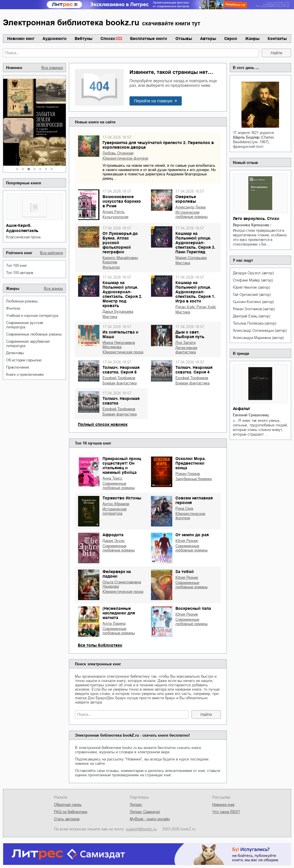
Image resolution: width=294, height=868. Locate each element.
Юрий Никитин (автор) (251, 287)
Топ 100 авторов (20, 273)
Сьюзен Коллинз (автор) (253, 302)
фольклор (111, 267)
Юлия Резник (187, 541)
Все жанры (53, 289)
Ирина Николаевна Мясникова (119, 345)
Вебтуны (84, 39)
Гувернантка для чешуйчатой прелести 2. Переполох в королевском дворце (158, 145)
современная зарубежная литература (28, 344)
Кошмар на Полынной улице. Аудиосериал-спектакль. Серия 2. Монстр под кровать (122, 294)
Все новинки (52, 68)
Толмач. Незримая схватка (121, 401)
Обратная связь (68, 805)
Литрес (136, 805)
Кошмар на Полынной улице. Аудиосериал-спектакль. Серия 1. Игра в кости (195, 292)
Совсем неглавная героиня (194, 500)
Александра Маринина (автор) (258, 338)
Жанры (252, 39)
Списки (108, 39)
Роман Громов (188, 474)
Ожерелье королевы (186, 199)
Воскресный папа (193, 608)
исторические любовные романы (192, 214)
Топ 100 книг (17, 266)
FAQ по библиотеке (71, 812)
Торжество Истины (122, 498)
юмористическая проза (123, 352)
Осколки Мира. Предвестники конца (191, 463)
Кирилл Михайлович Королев (120, 260)
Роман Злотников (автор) (254, 309)
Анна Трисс (112, 478)
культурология (115, 217)
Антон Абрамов (116, 504)
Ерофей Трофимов (119, 378)
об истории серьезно (24, 360)
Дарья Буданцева (118, 312)
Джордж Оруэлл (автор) (253, 273)
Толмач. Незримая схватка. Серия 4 (194, 370)
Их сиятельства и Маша (120, 334)
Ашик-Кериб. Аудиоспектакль (22, 228)
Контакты (277, 39)
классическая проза (23, 237)
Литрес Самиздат (145, 812)
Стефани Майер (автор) (253, 280)
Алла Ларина (114, 623)
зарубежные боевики (194, 479)
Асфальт (242, 409)
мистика (183, 263)
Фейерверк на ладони (117, 574)
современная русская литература (25, 325)
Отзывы (184, 39)
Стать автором (67, 819)
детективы (15, 353)
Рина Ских (184, 508)
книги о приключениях (25, 374)
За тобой (185, 572)
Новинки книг (21, 39)
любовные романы (22, 301)
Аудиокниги (55, 39)
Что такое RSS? (226, 812)
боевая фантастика (120, 383)
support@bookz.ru (141, 829)
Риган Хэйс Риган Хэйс (196, 307)
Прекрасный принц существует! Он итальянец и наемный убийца (122, 465)
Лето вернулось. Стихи (256, 219)
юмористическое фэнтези (125, 158)
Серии (231, 39)
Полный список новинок (103, 424)
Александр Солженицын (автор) (260, 330)
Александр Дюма (190, 207)
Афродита (113, 535)
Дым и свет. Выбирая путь (190, 334)
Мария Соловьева (191, 258)
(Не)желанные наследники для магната (119, 613)
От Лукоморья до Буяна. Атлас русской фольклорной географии (120, 243)
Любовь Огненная (118, 153)
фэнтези (13, 308)
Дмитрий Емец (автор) (252, 316)
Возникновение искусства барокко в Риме (122, 201)
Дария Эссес (114, 541)
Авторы (208, 39)
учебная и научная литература (32, 316)
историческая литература (115, 511)
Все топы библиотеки (100, 645)
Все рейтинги (51, 253)
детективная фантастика (186, 350)
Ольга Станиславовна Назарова (122, 584)
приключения (18, 367)
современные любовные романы (34, 334)
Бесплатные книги (149, 39)
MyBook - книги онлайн (150, 819)
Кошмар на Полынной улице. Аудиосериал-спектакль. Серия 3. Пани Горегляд (195, 243)
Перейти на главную (153, 101)
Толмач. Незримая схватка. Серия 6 (121, 370)
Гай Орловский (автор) (252, 295)
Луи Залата (185, 343)
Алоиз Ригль (114, 212)
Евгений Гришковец (251, 415)
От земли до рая (192, 535)
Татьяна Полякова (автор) (255, 323)
